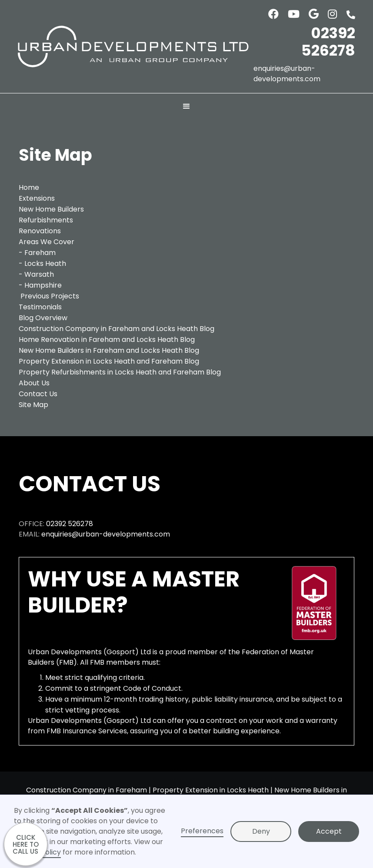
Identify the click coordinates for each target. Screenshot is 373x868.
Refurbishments (46, 220)
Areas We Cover (47, 242)
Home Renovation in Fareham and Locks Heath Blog (107, 340)
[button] (186, 106)
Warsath (39, 274)
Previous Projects (50, 296)
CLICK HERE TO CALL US (26, 844)
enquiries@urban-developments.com (287, 74)
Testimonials (40, 307)
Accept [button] (329, 831)
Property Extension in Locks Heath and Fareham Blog (109, 361)
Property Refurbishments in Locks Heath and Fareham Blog (120, 372)
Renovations (40, 231)
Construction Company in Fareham (87, 790)
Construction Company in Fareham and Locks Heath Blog (117, 329)
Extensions (37, 198)
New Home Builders (51, 209)
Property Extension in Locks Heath (211, 790)
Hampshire (43, 285)
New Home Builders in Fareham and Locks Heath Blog (109, 350)
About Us (34, 383)
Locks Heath (45, 263)
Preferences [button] (202, 831)
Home (29, 187)
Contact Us (38, 394)
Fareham (40, 253)
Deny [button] (261, 831)
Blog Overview (43, 318)
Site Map (33, 405)
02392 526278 (328, 42)
